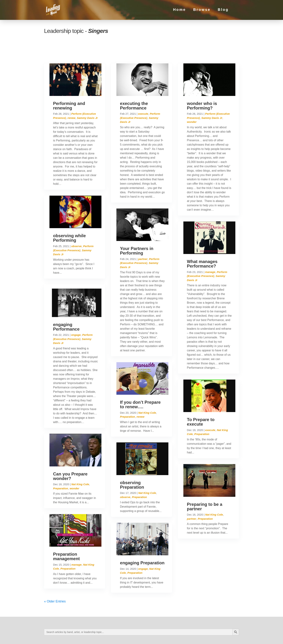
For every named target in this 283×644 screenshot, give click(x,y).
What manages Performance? (202, 248)
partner (143, 244)
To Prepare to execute (201, 406)
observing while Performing (69, 223)
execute (143, 99)
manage (76, 549)
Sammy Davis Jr (87, 103)
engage (76, 320)
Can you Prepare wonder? (70, 461)
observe (77, 231)
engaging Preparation (142, 547)
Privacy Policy (79, 638)
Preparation (61, 473)
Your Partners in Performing (137, 235)
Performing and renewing (69, 90)
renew (71, 103)
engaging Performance (66, 311)
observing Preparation (132, 469)
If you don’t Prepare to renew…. (140, 389)
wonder (74, 473)
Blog (223, 11)
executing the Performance (134, 90)
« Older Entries (55, 586)
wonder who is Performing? (202, 90)
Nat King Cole (80, 469)
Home (180, 11)
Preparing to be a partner (205, 491)
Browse (202, 11)
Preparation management (66, 541)
